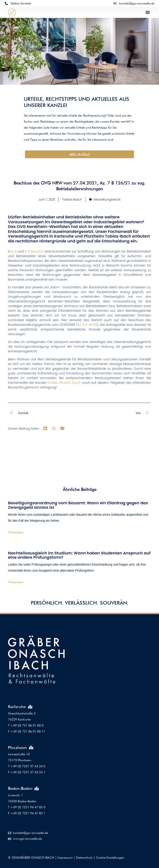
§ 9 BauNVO (34, 251)
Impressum (65, 858)
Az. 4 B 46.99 (87, 325)
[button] (148, 12)
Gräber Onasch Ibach (64, 383)
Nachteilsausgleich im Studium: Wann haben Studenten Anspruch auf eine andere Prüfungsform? (79, 555)
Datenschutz (84, 858)
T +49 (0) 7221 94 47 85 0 (27, 807)
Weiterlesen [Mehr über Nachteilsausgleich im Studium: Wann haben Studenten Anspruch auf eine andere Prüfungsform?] (16, 582)
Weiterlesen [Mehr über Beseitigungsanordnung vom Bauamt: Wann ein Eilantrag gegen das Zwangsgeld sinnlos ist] (16, 532)
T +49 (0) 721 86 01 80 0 (26, 725)
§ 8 (14, 251)
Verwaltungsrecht (107, 199)
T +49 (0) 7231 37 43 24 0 (27, 766)
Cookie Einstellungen (110, 858)
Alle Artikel (79, 154)
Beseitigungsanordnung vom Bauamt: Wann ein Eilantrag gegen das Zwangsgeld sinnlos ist (78, 505)
